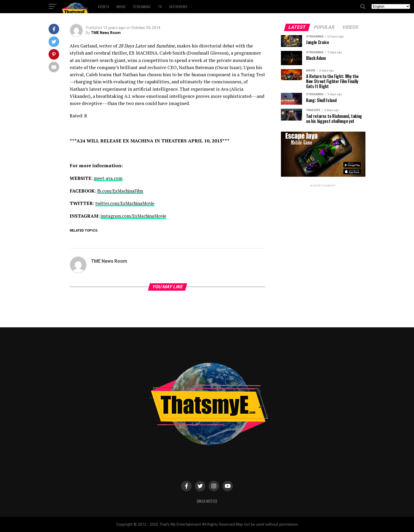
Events (103, 6)
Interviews (178, 6)
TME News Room (106, 33)
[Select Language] (391, 6)
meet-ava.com (109, 178)
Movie (121, 6)
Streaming (142, 6)
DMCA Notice (207, 500)
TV (160, 6)
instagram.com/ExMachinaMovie (135, 216)
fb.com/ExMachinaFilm (121, 191)
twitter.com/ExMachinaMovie (126, 203)
